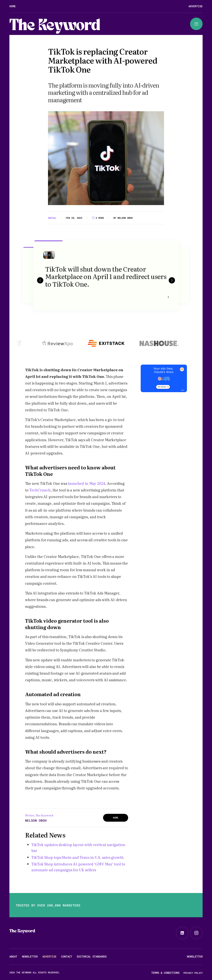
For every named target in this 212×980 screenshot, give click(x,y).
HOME (116, 818)
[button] (40, 280)
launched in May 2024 (86, 483)
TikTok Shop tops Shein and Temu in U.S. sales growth (77, 857)
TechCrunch (40, 490)
